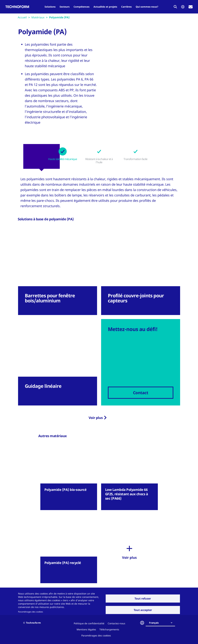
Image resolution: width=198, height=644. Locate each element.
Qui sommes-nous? (147, 7)
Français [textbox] (154, 623)
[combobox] (162, 623)
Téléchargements (109, 629)
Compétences (82, 7)
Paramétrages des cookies (31, 612)
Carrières (126, 7)
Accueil (22, 17)
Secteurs (65, 7)
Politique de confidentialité (89, 623)
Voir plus (96, 418)
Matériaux (38, 17)
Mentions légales (86, 629)
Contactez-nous (116, 623)
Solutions (50, 7)
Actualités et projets (105, 7)
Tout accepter (143, 610)
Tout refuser (143, 599)
